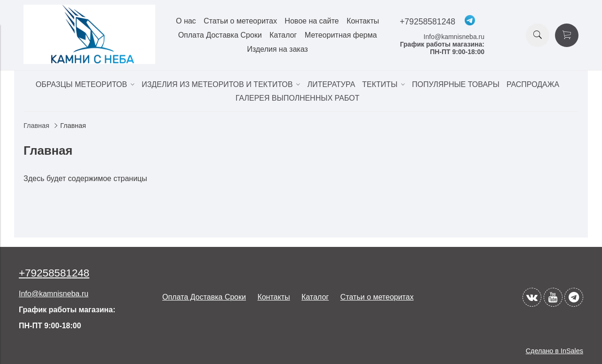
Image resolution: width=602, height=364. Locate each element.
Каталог (283, 35)
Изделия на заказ (277, 49)
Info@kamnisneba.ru (454, 37)
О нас (186, 21)
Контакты (363, 21)
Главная (36, 126)
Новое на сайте (312, 21)
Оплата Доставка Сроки (220, 35)
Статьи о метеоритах (240, 21)
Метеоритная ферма (341, 35)
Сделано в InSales (554, 351)
